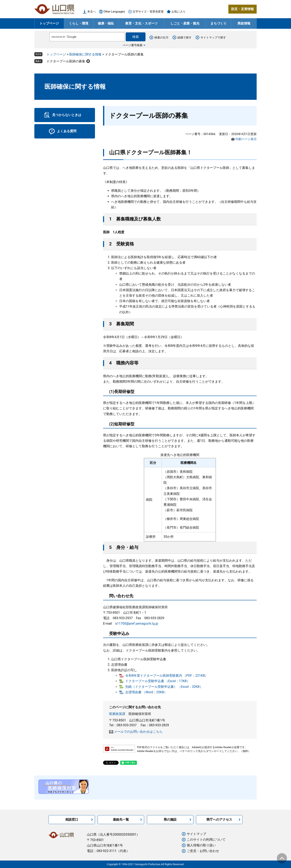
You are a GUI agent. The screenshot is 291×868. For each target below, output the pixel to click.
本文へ (92, 12)
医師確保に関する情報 (85, 54)
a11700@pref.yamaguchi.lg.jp (137, 624)
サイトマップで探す (213, 37)
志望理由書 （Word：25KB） (146, 692)
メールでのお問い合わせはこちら (138, 732)
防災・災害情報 (242, 9)
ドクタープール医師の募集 (66, 61)
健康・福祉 (106, 23)
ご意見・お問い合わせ (203, 851)
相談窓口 (72, 820)
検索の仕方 (161, 37)
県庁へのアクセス (219, 820)
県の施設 (170, 820)
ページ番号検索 (133, 45)
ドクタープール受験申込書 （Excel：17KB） (158, 681)
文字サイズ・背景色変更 (148, 12)
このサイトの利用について (206, 840)
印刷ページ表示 (246, 139)
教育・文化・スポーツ (141, 23)
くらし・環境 (79, 23)
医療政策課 (117, 714)
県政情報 (244, 23)
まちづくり (218, 23)
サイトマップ (196, 834)
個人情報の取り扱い (201, 845)
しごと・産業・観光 (185, 23)
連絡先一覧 (121, 820)
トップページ (49, 23)
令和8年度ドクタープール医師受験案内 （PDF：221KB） (167, 676)
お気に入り (178, 12)
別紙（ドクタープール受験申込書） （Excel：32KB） (164, 687)
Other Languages (114, 12)
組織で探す (185, 37)
